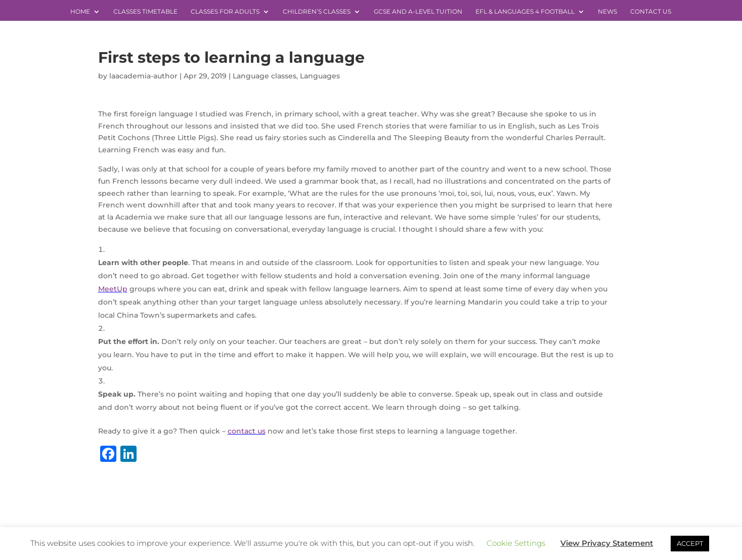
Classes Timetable (145, 12)
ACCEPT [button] (690, 543)
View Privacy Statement (607, 543)
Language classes (265, 76)
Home (80, 12)
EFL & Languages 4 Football (525, 12)
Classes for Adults (225, 12)
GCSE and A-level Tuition (418, 12)
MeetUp (113, 289)
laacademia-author (143, 76)
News (607, 12)
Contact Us (651, 12)
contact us (247, 431)
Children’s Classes (317, 12)
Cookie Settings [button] (516, 543)
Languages (320, 76)
